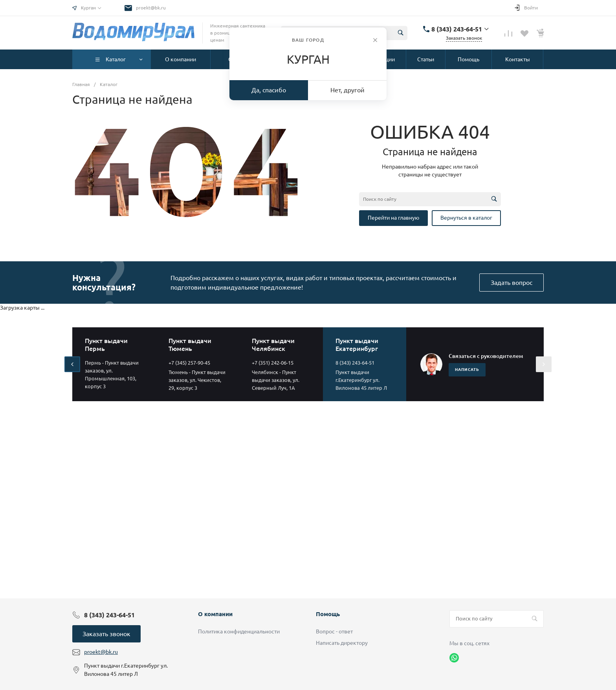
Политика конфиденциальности (239, 631)
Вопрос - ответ (334, 631)
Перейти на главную (393, 218)
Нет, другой (347, 90)
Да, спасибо (269, 90)
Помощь (328, 614)
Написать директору (342, 643)
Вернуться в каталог (466, 218)
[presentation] (72, 364)
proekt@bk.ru (151, 8)
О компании (215, 614)
